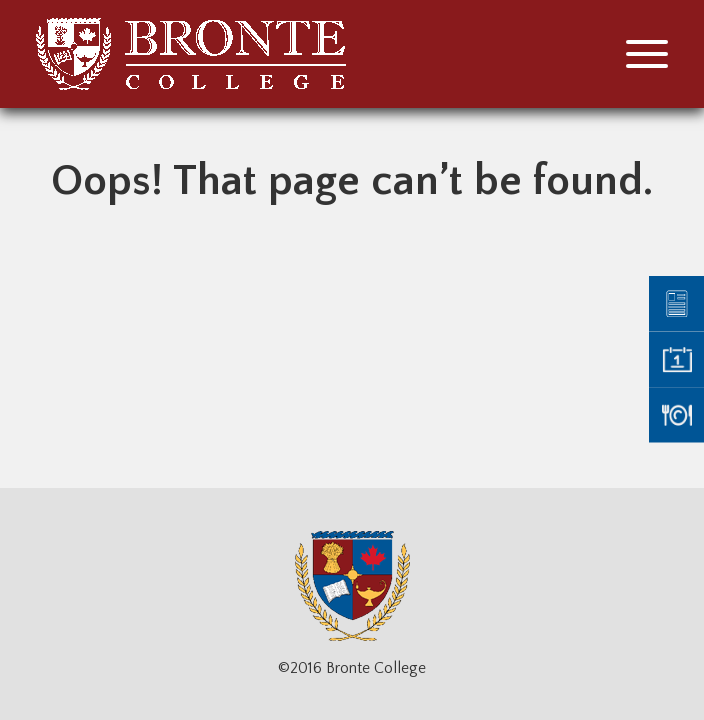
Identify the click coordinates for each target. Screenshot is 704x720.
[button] (647, 54)
